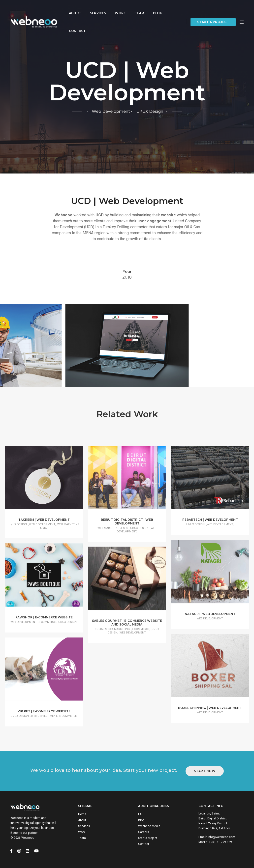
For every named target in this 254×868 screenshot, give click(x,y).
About (75, 9)
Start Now (205, 770)
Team (139, 9)
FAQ (141, 813)
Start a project (213, 18)
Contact (77, 27)
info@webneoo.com (221, 836)
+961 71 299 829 (220, 841)
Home (82, 813)
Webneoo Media (149, 825)
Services (98, 9)
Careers (144, 831)
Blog (158, 9)
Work (120, 9)
